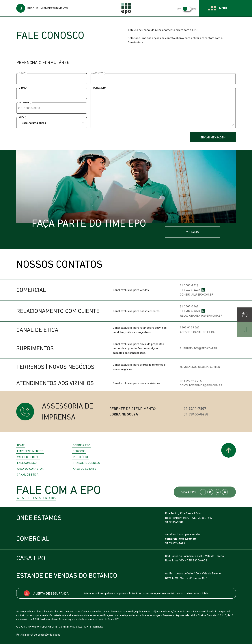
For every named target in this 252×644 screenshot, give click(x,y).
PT (179, 9)
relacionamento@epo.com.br (201, 315)
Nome (23, 73)
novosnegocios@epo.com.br (200, 367)
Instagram (210, 492)
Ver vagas (193, 232)
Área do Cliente (84, 469)
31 (189, 285)
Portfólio (80, 457)
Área (22, 117)
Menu (223, 8)
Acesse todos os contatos (36, 498)
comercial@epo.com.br (197, 294)
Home (21, 445)
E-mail (23, 88)
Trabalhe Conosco (86, 463)
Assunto (99, 73)
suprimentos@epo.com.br (198, 348)
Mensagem (100, 88)
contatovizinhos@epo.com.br (201, 385)
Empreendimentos (30, 451)
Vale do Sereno (28, 457)
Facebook (203, 492)
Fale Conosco (27, 463)
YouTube (225, 492)
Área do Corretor (30, 469)
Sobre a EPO (82, 445)
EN (194, 9)
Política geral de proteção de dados (38, 634)
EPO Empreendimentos (126, 8)
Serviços (79, 451)
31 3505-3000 (174, 522)
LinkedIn (218, 492)
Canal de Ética (28, 474)
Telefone (25, 103)
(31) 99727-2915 (191, 381)
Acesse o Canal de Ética (197, 332)
